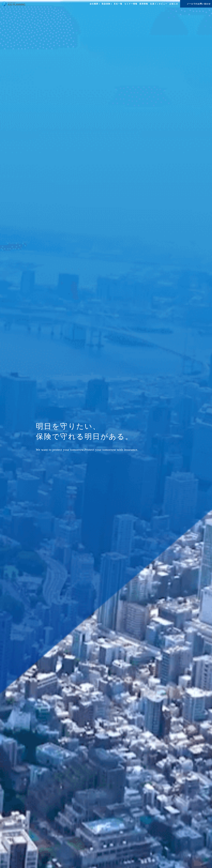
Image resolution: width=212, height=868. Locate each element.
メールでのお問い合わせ (199, 4)
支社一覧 (118, 4)
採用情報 (144, 4)
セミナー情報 (131, 4)
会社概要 (94, 4)
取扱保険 (106, 4)
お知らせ (174, 4)
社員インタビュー (159, 4)
